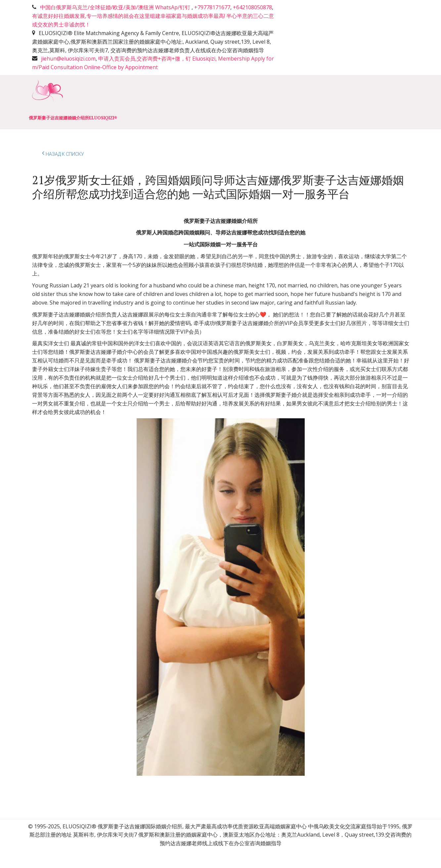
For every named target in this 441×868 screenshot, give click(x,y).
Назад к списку (63, 153)
